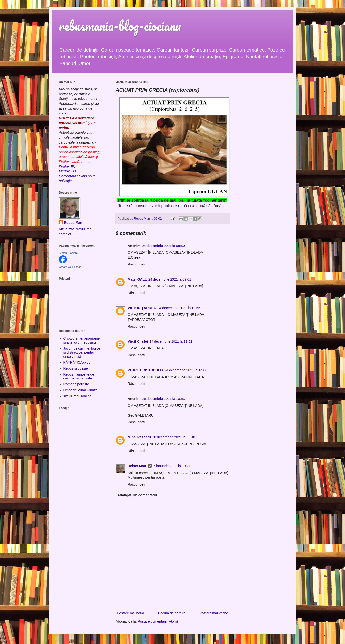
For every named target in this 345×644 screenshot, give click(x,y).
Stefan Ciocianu (69, 253)
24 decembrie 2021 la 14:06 (186, 370)
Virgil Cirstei (138, 341)
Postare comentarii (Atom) (158, 621)
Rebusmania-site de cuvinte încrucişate (79, 376)
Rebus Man (137, 466)
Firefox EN (67, 167)
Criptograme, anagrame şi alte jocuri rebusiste (82, 340)
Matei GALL (137, 279)
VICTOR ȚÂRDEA (142, 308)
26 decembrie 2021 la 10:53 (163, 399)
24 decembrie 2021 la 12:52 (171, 341)
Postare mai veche (214, 613)
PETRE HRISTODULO (145, 370)
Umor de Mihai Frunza (81, 390)
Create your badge (70, 267)
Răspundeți (136, 264)
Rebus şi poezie (76, 368)
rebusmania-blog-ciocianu (120, 26)
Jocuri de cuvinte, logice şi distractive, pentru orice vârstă (82, 353)
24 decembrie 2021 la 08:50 (163, 246)
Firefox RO (67, 171)
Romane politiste (76, 384)
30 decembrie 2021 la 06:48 (174, 437)
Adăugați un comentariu (137, 495)
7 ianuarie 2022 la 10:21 (172, 466)
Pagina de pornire (172, 613)
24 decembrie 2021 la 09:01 (170, 279)
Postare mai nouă (131, 613)
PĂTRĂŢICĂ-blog (77, 362)
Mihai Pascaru (139, 437)
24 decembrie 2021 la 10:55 (179, 308)
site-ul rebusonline (77, 396)
